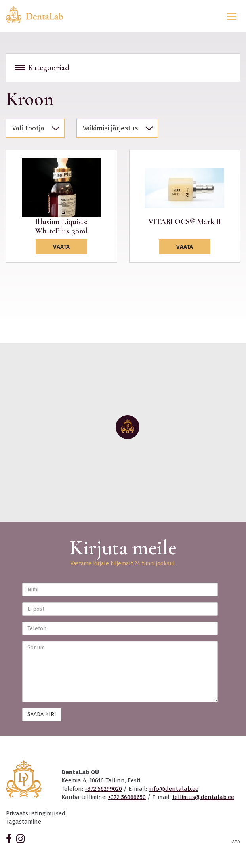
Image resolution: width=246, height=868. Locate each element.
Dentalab (39, 15)
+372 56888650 (127, 797)
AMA (236, 842)
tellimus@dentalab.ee (203, 797)
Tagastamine (24, 822)
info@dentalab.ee (174, 789)
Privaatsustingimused (36, 813)
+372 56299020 (103, 789)
